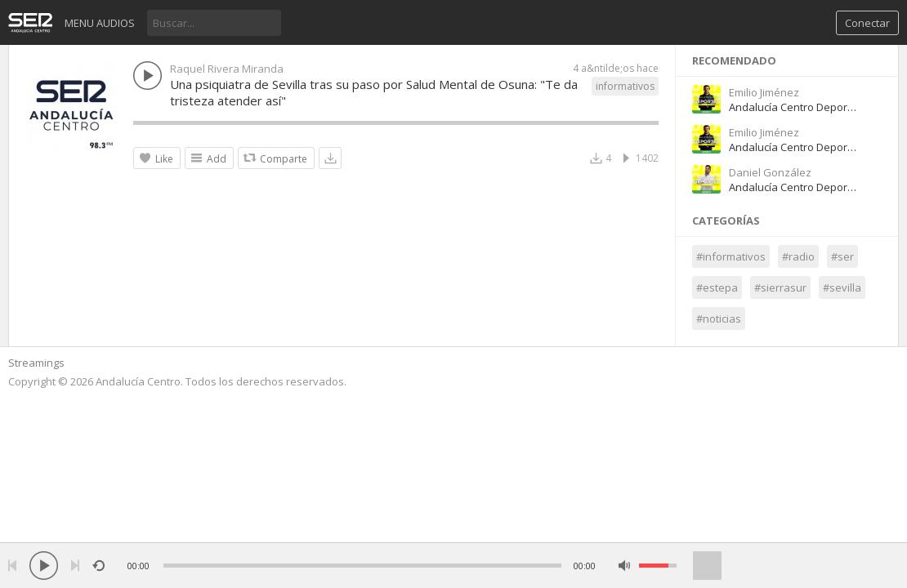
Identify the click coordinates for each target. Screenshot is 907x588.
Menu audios (100, 23)
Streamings (36, 363)
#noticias (719, 318)
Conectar (867, 23)
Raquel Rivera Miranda (227, 69)
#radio (798, 256)
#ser (842, 256)
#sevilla (842, 287)
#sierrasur (780, 287)
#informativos (731, 256)
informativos (625, 86)
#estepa (717, 287)
